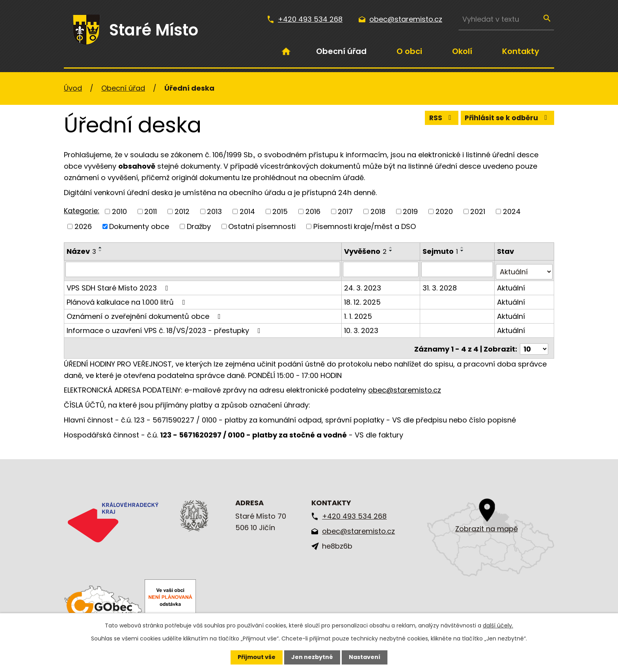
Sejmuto (441, 251)
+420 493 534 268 (310, 19)
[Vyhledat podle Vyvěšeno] (382, 269)
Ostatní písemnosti (262, 226)
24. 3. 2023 (363, 285)
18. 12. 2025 (363, 299)
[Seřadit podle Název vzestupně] (101, 248)
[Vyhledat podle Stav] (524, 269)
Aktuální (511, 285)
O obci (409, 51)
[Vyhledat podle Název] (203, 269)
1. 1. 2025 (359, 314)
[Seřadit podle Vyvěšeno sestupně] (392, 251)
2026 (83, 226)
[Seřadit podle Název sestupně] (101, 251)
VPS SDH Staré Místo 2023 (119, 285)
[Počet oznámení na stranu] (534, 344)
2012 (182, 211)
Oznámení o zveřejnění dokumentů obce (145, 314)
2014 (247, 211)
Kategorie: (82, 211)
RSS (437, 119)
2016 (313, 211)
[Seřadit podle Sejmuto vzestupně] (463, 248)
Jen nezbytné (312, 657)
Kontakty (521, 51)
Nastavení (365, 657)
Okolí (462, 51)
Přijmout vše (257, 657)
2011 (151, 211)
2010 (119, 211)
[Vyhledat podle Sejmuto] (458, 269)
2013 (214, 211)
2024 (512, 211)
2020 (444, 211)
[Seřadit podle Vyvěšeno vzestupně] (392, 248)
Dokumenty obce (139, 226)
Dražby (199, 226)
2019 (410, 211)
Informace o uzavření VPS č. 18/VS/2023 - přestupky (165, 328)
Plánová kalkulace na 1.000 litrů (128, 299)
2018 (378, 211)
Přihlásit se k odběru (506, 119)
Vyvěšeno (366, 251)
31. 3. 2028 (441, 285)
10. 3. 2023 (362, 328)
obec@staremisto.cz (406, 19)
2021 (478, 211)
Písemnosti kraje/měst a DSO (365, 226)
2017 (345, 211)
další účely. (498, 625)
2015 (280, 211)
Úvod (286, 51)
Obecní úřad (341, 51)
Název (81, 251)
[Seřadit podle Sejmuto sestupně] (463, 251)
